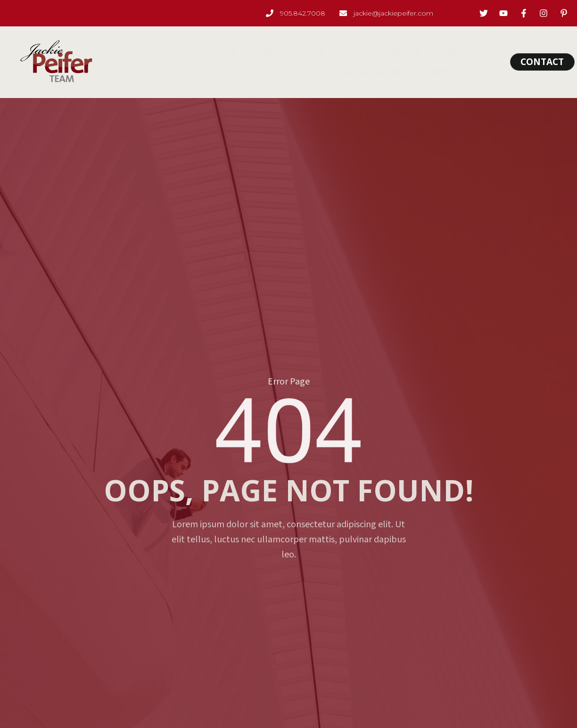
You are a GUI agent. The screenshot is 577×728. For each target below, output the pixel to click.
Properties (358, 52)
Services (297, 52)
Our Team (233, 52)
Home (128, 52)
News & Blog (453, 72)
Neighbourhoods (442, 52)
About (173, 52)
